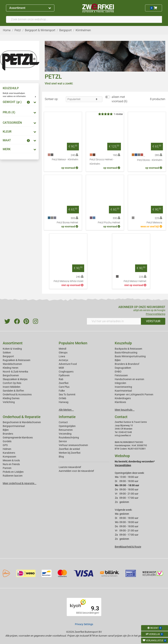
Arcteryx (63, 360)
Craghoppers (66, 372)
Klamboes (120, 402)
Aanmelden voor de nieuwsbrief (76, 471)
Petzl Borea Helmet (67, 223)
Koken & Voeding (12, 349)
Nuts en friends (11, 464)
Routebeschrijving (69, 438)
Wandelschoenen (12, 364)
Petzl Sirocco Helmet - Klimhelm (102, 162)
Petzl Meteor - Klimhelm (65, 160)
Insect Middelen (12, 387)
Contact (63, 422)
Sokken (7, 353)
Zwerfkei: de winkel (69, 449)
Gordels (7, 441)
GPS (5, 445)
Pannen (7, 468)
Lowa (62, 356)
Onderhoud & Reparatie (22, 417)
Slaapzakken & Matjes (15, 379)
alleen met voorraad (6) (119, 99)
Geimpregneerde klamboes (18, 438)
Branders (8, 434)
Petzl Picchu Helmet (109, 223)
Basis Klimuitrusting (126, 353)
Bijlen (118, 360)
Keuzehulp (123, 343)
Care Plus (64, 387)
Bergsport (8, 356)
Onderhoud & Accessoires (17, 394)
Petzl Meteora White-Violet (69, 281)
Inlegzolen (120, 383)
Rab (61, 379)
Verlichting (9, 402)
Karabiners (9, 453)
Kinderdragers (123, 398)
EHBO (118, 372)
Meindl (62, 349)
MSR (61, 368)
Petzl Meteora (154, 223)
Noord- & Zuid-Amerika (15, 372)
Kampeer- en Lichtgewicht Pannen (134, 394)
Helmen (7, 449)
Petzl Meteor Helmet (135, 281)
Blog (61, 457)
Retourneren (66, 430)
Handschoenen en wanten (129, 379)
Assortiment (30, 8)
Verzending (65, 434)
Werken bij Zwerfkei (70, 453)
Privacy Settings (84, 624)
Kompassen (9, 457)
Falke (62, 391)
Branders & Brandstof (127, 364)
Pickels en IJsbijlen (13, 472)
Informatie (67, 417)
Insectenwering (123, 387)
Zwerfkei (64, 383)
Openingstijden (67, 426)
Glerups (63, 353)
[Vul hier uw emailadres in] (114, 321)
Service (63, 441)
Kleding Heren (11, 368)
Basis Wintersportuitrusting (130, 356)
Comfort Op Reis (12, 383)
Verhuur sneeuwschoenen (73, 445)
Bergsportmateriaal (14, 426)
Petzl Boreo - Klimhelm (150, 160)
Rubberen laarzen (13, 476)
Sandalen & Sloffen (13, 391)
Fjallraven (64, 375)
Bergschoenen (11, 375)
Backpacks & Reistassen (128, 349)
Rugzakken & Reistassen (17, 360)
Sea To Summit (67, 394)
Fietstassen (121, 375)
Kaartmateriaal (123, 391)
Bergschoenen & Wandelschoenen (22, 422)
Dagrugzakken (123, 368)
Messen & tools (11, 460)
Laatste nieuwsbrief (70, 467)
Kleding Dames (11, 398)
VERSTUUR (153, 321)
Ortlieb (62, 398)
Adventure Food (68, 364)
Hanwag (64, 402)
